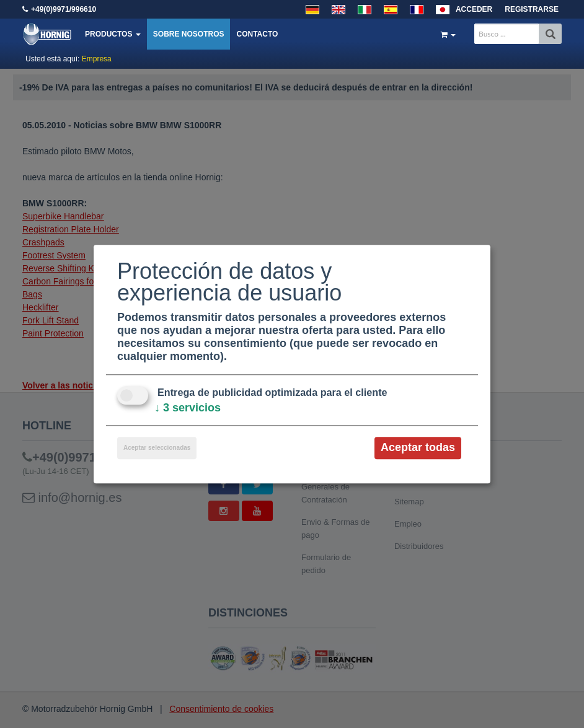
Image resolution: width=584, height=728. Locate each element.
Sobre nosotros (189, 34)
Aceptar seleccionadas (157, 448)
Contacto (257, 34)
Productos (113, 34)
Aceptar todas (418, 448)
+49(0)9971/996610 (64, 9)
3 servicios (188, 408)
